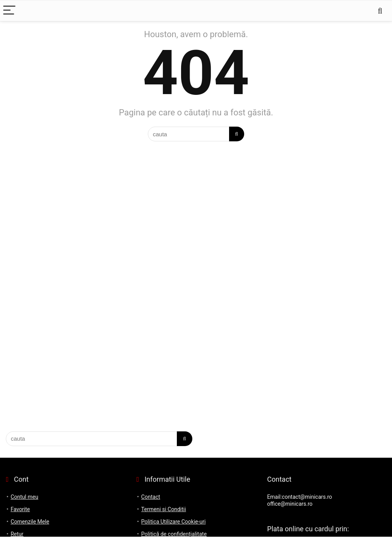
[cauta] (237, 134)
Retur (17, 534)
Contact (151, 497)
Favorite (20, 509)
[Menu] (9, 11)
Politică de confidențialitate (174, 534)
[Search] (380, 11)
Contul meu (24, 497)
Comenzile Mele (30, 522)
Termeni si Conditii (164, 509)
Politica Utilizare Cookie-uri (174, 522)
